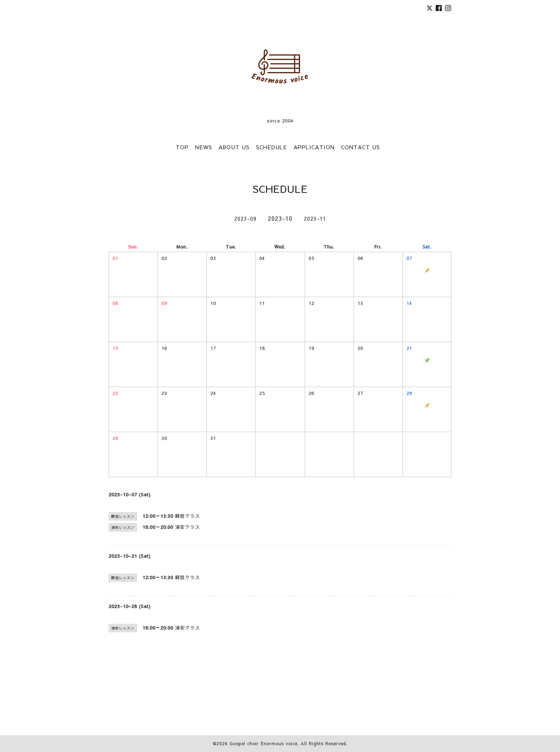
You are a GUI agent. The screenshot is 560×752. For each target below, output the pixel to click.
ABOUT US (234, 147)
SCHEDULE (272, 147)
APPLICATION (314, 147)
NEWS (204, 147)
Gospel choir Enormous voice (264, 743)
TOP (182, 147)
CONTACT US (361, 147)
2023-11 (315, 219)
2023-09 (245, 219)
